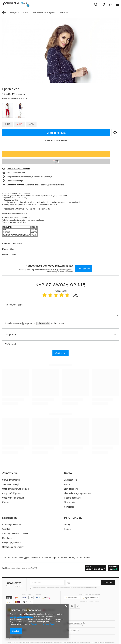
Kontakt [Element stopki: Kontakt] (6, 502)
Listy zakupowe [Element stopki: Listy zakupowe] (71, 489)
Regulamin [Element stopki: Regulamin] (7, 538)
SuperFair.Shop (72, 598)
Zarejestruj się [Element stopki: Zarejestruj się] (71, 480)
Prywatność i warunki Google (44, 624)
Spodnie (52, 13)
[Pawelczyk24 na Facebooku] (72, 606)
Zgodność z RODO (90, 598)
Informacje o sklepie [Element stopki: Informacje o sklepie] (12, 525)
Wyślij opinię (61, 353)
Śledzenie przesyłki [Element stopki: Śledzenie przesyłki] (11, 484)
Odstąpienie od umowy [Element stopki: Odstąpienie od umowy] (13, 547)
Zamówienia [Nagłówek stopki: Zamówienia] (10, 473)
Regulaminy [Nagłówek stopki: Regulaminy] (10, 518)
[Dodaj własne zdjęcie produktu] (56, 323)
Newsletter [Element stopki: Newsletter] (69, 507)
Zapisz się (108, 583)
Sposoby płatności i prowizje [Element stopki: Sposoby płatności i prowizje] (15, 534)
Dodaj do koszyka (56, 133)
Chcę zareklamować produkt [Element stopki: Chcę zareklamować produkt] (15, 489)
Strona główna (14, 13)
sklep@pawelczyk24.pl (30, 558)
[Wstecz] (5, 13)
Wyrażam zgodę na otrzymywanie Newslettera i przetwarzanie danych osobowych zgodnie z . (64, 588)
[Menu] (118, 4)
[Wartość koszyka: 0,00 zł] (111, 4)
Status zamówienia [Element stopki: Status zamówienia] (11, 480)
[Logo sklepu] (16, 4)
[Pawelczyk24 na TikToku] (78, 606)
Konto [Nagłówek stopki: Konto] (68, 473)
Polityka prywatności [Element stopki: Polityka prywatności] (12, 543)
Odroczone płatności (16, 185)
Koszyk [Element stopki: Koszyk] (67, 484)
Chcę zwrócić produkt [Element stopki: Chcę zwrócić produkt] (12, 493)
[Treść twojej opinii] (61, 308)
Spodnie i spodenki (39, 13)
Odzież (26, 13)
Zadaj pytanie (84, 269)
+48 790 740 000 (10, 558)
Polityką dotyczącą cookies (21, 617)
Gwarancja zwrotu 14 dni (76, 623)
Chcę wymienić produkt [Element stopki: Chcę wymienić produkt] (13, 498)
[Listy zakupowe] (103, 4)
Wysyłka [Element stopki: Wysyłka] (6, 529)
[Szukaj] (96, 4)
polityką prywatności (91, 588)
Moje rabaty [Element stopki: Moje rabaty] (70, 502)
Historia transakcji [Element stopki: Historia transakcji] (72, 498)
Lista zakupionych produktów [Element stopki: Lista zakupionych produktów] (77, 493)
